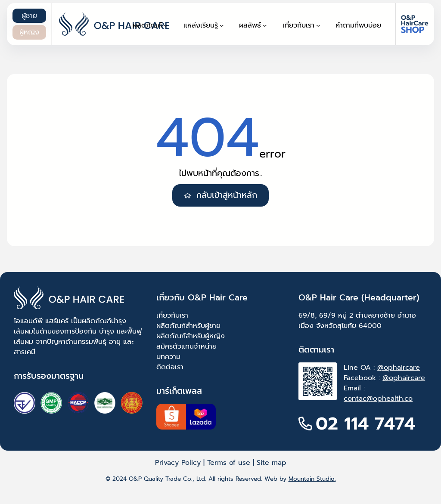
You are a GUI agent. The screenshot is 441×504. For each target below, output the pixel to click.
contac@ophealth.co (378, 399)
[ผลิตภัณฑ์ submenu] (166, 25)
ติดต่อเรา (170, 367)
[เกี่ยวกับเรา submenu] (318, 25)
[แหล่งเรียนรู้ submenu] (222, 25)
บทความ (168, 357)
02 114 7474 (365, 424)
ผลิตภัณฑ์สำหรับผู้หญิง (191, 336)
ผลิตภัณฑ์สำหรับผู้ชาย (188, 326)
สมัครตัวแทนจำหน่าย (186, 346)
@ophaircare (399, 368)
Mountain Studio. (312, 479)
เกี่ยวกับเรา (172, 315)
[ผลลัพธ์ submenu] (265, 25)
